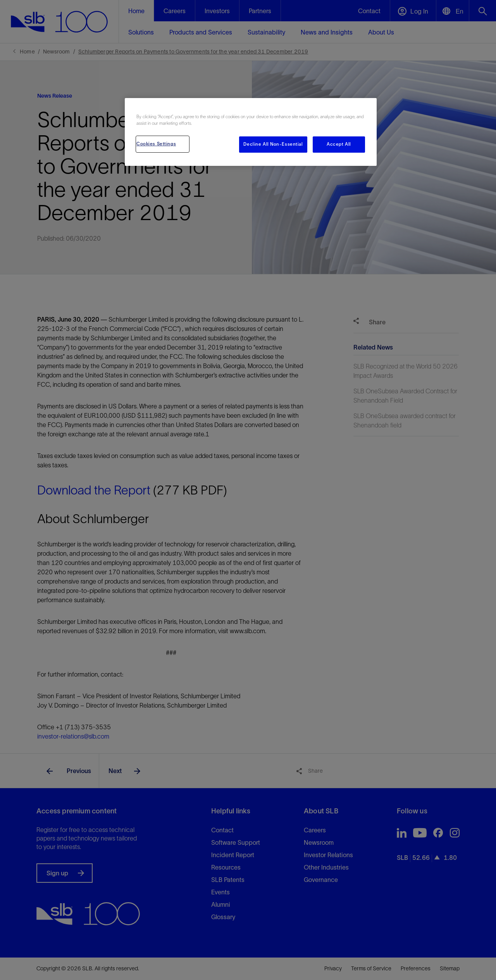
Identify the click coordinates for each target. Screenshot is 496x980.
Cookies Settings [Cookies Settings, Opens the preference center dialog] (156, 144)
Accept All (339, 144)
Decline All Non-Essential (273, 144)
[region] (251, 132)
